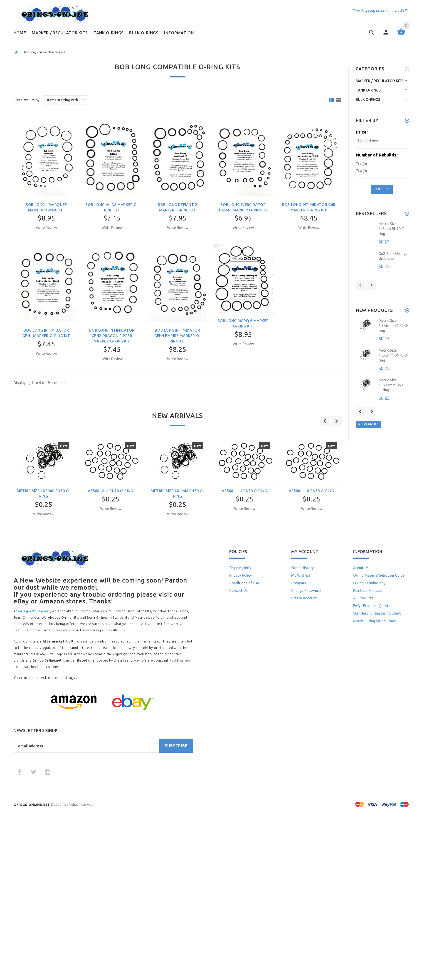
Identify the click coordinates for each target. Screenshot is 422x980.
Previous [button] (360, 285)
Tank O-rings (368, 90)
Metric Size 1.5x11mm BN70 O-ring (392, 385)
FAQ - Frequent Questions (374, 606)
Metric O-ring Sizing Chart (374, 621)
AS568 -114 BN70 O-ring (244, 491)
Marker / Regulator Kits (380, 81)
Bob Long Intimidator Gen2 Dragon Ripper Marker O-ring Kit (112, 336)
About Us (361, 568)
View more (368, 424)
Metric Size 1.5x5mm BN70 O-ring (394, 326)
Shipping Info (240, 568)
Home (17, 52)
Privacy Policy (241, 575)
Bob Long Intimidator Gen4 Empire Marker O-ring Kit (178, 336)
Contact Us (238, 590)
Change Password (306, 590)
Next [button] (372, 285)
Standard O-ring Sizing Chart (377, 613)
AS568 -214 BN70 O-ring (110, 491)
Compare (299, 583)
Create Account (304, 598)
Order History (302, 568)
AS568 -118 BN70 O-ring (311, 491)
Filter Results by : (27, 100)
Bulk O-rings (368, 99)
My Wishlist (301, 575)
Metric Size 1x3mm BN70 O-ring (392, 229)
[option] (44, 485)
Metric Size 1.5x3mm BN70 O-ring (394, 355)
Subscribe (176, 746)
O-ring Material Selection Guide (379, 575)
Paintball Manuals (368, 590)
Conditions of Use (244, 583)
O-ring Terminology (369, 583)
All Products (363, 598)
